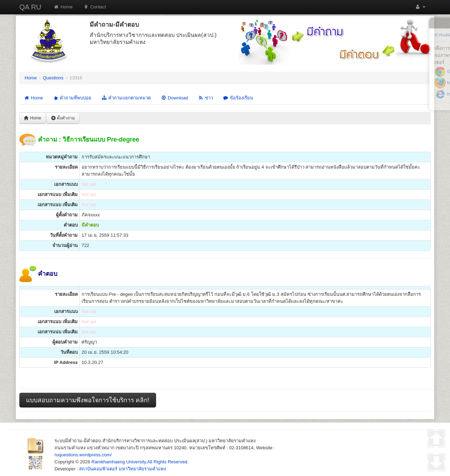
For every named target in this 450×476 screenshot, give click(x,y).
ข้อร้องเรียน (238, 98)
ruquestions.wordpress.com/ (83, 455)
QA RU (30, 7)
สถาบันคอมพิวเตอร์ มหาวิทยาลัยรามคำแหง (123, 469)
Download (174, 98)
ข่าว (205, 98)
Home (63, 7)
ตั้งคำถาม (63, 118)
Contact (95, 7)
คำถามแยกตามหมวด (126, 98)
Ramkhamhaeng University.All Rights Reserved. (140, 462)
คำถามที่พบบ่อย (72, 98)
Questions (53, 78)
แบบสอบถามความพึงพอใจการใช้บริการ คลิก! (88, 400)
